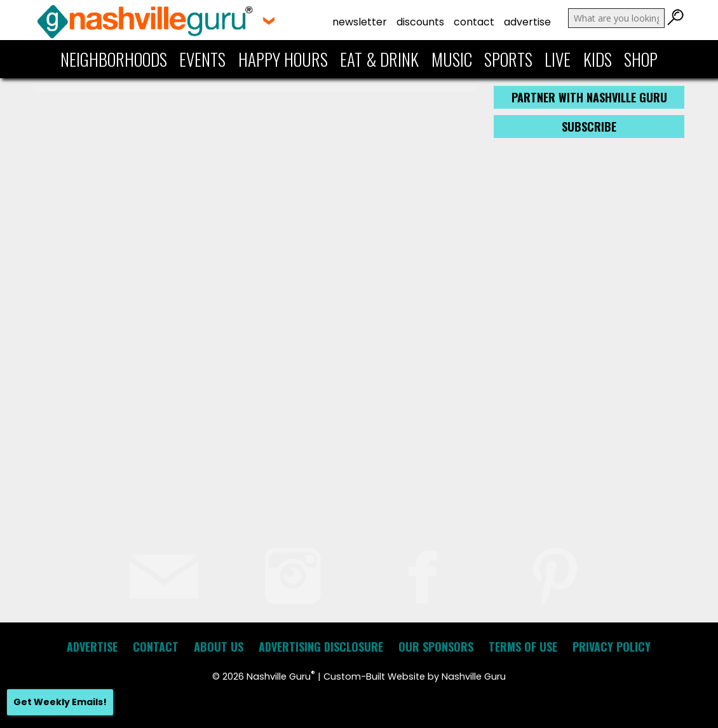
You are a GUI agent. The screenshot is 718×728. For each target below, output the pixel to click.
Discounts (420, 22)
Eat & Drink (379, 59)
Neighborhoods (114, 59)
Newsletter (360, 22)
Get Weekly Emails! (60, 702)
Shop (641, 59)
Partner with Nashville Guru (589, 97)
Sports (508, 59)
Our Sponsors (436, 647)
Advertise (527, 22)
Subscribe (589, 127)
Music (452, 59)
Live (558, 59)
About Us (219, 647)
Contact (474, 22)
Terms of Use (523, 647)
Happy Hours (283, 59)
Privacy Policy (612, 647)
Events (202, 59)
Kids (598, 59)
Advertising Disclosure (321, 647)
